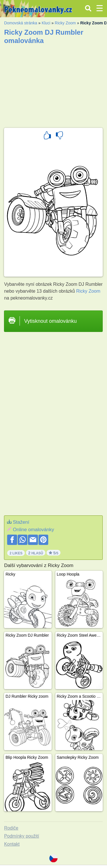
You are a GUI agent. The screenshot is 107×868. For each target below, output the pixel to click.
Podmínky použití (22, 836)
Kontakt (12, 844)
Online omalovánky (34, 530)
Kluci (46, 23)
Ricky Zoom (65, 23)
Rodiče (11, 828)
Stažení (21, 522)
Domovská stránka (21, 23)
